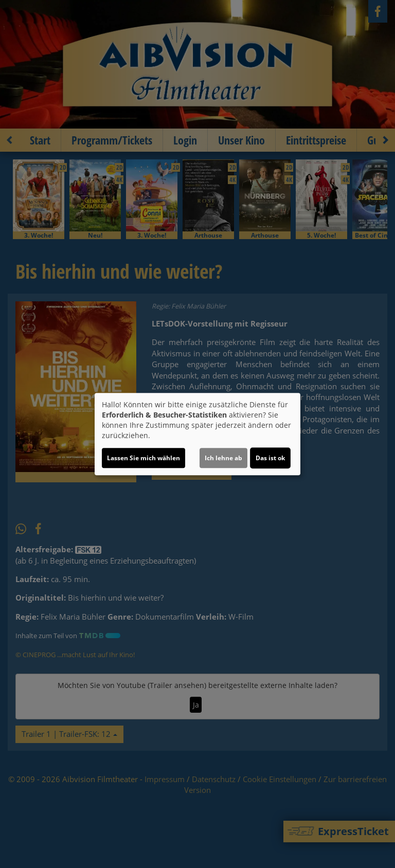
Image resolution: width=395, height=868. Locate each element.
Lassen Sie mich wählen (143, 458)
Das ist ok (270, 458)
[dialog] (197, 434)
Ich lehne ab (223, 458)
